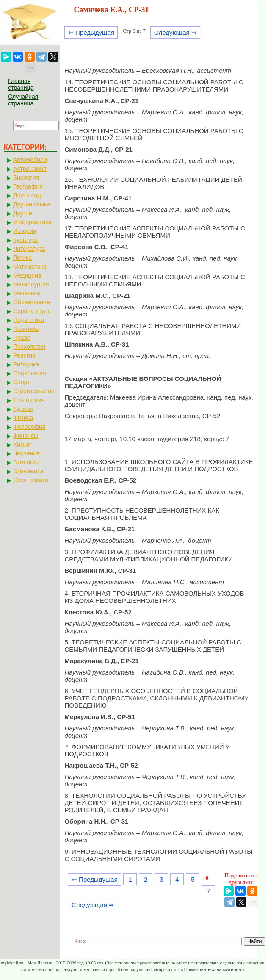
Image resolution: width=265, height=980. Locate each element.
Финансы (26, 436)
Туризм (23, 409)
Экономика (28, 471)
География (28, 186)
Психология (29, 347)
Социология (30, 373)
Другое (22, 213)
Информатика (32, 222)
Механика (27, 293)
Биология (26, 178)
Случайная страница (23, 100)
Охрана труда (32, 311)
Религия (24, 355)
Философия (29, 427)
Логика (22, 258)
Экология (26, 462)
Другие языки (32, 204)
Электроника (31, 480)
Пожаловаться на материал (214, 969)
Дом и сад (27, 195)
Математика (30, 267)
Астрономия (30, 169)
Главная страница (21, 84)
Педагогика (29, 320)
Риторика (26, 364)
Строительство (34, 391)
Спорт (21, 382)
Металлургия (31, 284)
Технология (29, 400)
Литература (29, 249)
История (25, 231)
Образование (32, 302)
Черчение (26, 453)
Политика (26, 329)
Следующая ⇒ (175, 32)
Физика (23, 418)
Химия (22, 444)
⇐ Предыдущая (91, 32)
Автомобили (30, 160)
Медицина (27, 275)
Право (22, 338)
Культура (25, 240)
